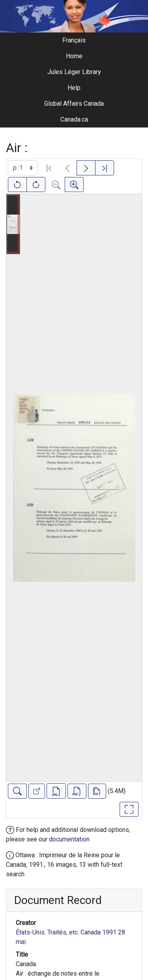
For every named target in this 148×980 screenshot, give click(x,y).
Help (74, 88)
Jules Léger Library (74, 72)
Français (74, 40)
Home (74, 56)
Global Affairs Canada (74, 104)
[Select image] (23, 168)
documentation (69, 839)
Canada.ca (74, 119)
